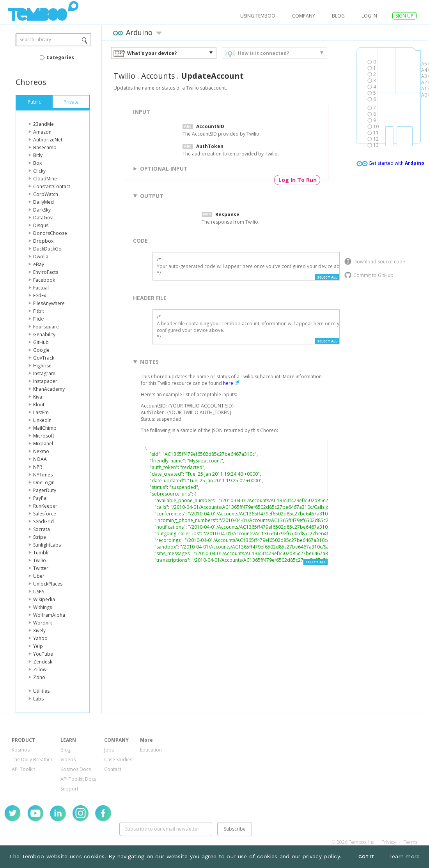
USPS (39, 592)
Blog (338, 16)
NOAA (40, 459)
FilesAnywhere (49, 303)
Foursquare (46, 327)
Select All (327, 277)
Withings (43, 607)
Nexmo (41, 451)
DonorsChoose (50, 233)
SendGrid (43, 521)
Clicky (39, 171)
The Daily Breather (32, 759)
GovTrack (44, 358)
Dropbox (43, 241)
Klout (39, 405)
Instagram (44, 373)
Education (151, 750)
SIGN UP (404, 16)
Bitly (38, 155)
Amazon (42, 132)
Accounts (158, 76)
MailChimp (45, 428)
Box (37, 163)
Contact (113, 769)
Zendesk (43, 662)
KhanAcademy (49, 389)
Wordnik (43, 623)
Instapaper (45, 381)
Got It (366, 857)
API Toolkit (23, 769)
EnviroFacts (46, 272)
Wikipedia (44, 599)
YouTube (43, 654)
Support (69, 789)
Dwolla (41, 257)
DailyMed (43, 202)
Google (41, 350)
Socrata (42, 529)
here (228, 383)
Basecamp (45, 147)
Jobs (109, 750)
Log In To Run (298, 180)
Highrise (42, 366)
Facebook (44, 280)
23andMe (43, 124)
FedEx (40, 296)
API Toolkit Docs (78, 779)
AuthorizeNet (48, 140)
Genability (44, 334)
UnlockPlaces (48, 584)
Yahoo (40, 638)
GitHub (41, 342)
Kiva (38, 397)
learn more (405, 856)
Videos (68, 759)
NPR (38, 467)
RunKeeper (45, 506)
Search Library (35, 40)
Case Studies (118, 759)
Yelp (38, 646)
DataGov (43, 218)
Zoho (39, 677)
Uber (39, 576)
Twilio (40, 560)
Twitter (41, 568)
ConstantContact (52, 186)
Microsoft (44, 436)
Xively (39, 631)
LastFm (41, 412)
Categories (60, 57)
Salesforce (45, 514)
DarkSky (42, 210)
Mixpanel (43, 444)
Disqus (41, 225)
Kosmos (21, 750)
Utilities (41, 691)
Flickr (39, 319)
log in (369, 16)
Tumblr (41, 553)
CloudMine (45, 179)
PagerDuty (45, 490)
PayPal (40, 498)
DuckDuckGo (47, 249)
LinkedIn (42, 420)
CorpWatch (46, 194)
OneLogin (44, 483)
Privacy (389, 842)
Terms (410, 842)
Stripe (40, 537)
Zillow (40, 670)
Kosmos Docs (76, 769)
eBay (39, 264)
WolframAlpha (49, 615)
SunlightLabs (47, 545)
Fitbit (39, 311)
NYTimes (43, 475)
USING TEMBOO (258, 16)
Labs (38, 699)
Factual (41, 288)
